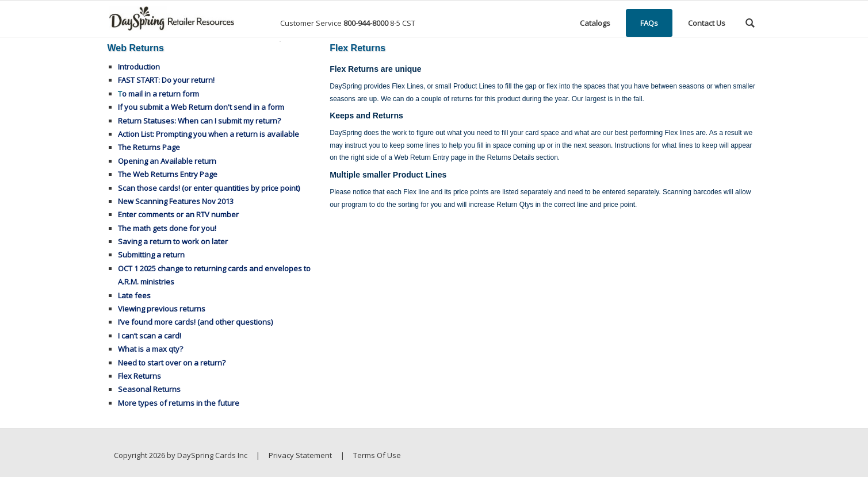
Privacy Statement (300, 455)
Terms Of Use (377, 455)
